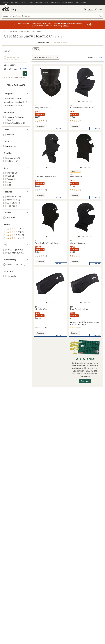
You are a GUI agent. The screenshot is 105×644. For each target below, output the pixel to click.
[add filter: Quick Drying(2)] (10, 203)
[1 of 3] (46, 168)
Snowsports (13, 31)
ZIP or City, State (10, 69)
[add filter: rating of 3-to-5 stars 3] (14, 232)
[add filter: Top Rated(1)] (9, 206)
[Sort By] (46, 57)
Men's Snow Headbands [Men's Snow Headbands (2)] (14, 102)
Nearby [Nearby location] (23, 69)
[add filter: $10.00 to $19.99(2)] (12, 250)
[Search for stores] (25, 74)
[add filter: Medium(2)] (8, 179)
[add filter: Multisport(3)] (9, 161)
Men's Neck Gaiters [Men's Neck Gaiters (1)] (12, 105)
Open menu (101, 9)
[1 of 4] (79, 101)
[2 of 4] (83, 101)
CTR (5, 31)
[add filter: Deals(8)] (7, 135)
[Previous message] (14, 25)
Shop (14, 9)
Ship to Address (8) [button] (14, 85)
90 (101, 57)
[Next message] (87, 25)
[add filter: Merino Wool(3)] (10, 200)
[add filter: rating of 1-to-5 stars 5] (14, 238)
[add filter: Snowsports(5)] (10, 158)
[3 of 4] (87, 101)
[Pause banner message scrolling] (90, 25)
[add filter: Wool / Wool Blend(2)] (12, 123)
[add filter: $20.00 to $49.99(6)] (12, 253)
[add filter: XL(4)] (6, 185)
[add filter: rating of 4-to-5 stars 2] (14, 229)
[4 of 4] (91, 101)
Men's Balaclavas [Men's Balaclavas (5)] (11, 98)
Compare (40, 127)
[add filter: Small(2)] (7, 176)
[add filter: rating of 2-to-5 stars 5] (14, 235)
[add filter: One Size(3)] (9, 173)
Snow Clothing (24, 31)
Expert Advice (60, 42)
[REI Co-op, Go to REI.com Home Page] (6, 9)
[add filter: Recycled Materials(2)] (13, 264)
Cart (95, 9)
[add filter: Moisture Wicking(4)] (12, 197)
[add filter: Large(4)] (7, 182)
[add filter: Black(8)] (8, 146)
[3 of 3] (54, 168)
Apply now (85, 381)
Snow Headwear (36, 31)
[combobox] (52, 16)
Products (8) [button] (44, 42)
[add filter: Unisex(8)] (7, 217)
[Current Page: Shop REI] (6, 2)
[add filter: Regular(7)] (8, 276)
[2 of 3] (50, 168)
